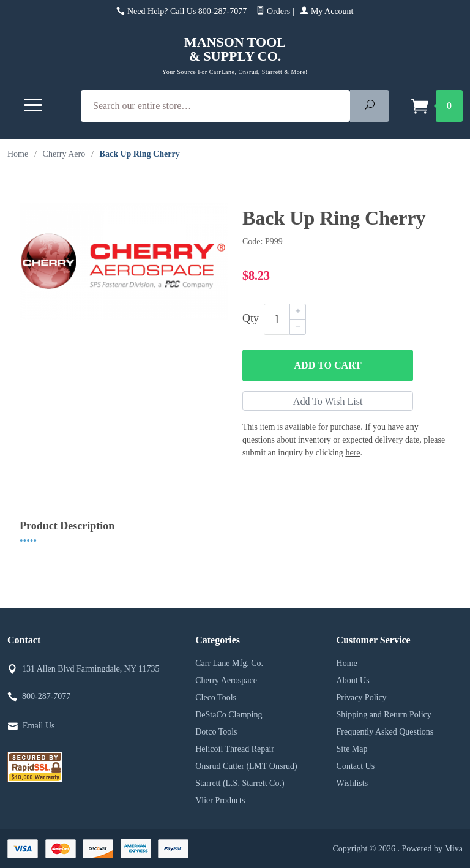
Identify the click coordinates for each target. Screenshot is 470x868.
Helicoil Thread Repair (235, 749)
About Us (353, 680)
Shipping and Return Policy (384, 715)
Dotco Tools (216, 732)
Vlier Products (220, 800)
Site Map (352, 749)
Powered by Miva (432, 849)
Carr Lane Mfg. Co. (229, 663)
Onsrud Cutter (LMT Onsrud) (246, 766)
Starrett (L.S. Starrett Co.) (240, 783)
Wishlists (352, 783)
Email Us (39, 726)
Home (18, 154)
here (352, 453)
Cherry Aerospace (226, 680)
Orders (273, 11)
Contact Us (356, 766)
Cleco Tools (216, 698)
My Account (326, 11)
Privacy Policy (362, 698)
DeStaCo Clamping (229, 715)
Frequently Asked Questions (385, 732)
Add (328, 365)
